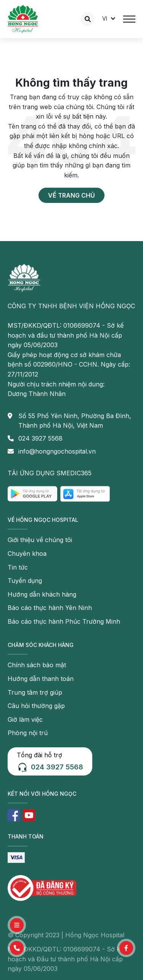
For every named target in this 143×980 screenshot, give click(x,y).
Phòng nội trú (28, 733)
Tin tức (18, 567)
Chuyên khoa (27, 554)
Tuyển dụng (25, 581)
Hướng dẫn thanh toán (41, 679)
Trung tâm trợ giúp (35, 692)
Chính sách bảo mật (37, 665)
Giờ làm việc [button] (25, 719)
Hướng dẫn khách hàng (42, 594)
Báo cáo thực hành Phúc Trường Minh (64, 621)
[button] (17, 948)
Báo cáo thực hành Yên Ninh (50, 608)
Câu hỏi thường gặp (36, 706)
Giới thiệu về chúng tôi (40, 540)
